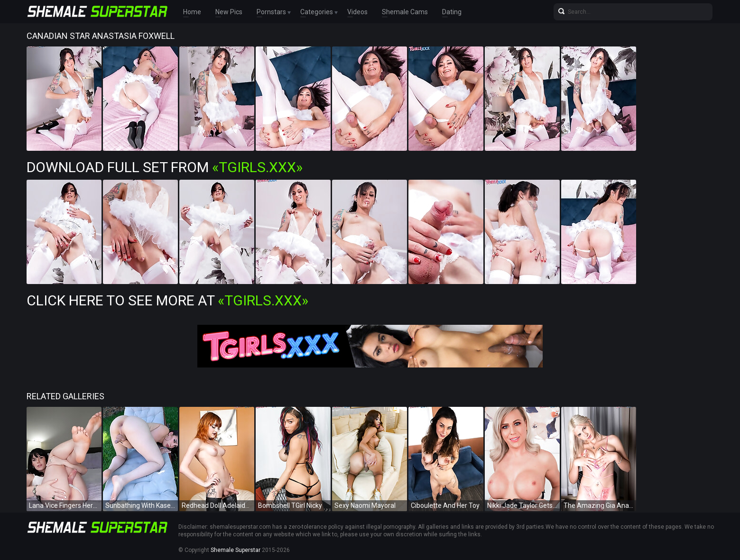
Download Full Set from (165, 167)
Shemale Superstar (236, 550)
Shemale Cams (405, 12)
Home (192, 12)
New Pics (229, 12)
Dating (452, 12)
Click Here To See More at (167, 300)
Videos (357, 12)
